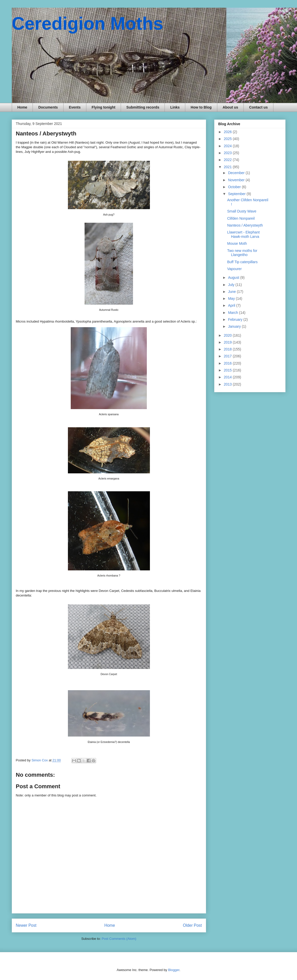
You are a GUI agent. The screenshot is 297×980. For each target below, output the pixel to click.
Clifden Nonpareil (241, 218)
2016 (228, 363)
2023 (228, 153)
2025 (228, 139)
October (235, 187)
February (236, 319)
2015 (228, 370)
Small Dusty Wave (242, 211)
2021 (228, 167)
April (232, 305)
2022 (228, 160)
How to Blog (201, 107)
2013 (228, 384)
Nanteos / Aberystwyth (245, 225)
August (234, 278)
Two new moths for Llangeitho (242, 253)
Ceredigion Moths (88, 24)
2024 (228, 146)
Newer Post (26, 925)
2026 (228, 132)
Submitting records (143, 107)
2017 (228, 356)
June (232, 292)
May (232, 299)
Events (75, 107)
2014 (228, 377)
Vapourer (234, 269)
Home (22, 107)
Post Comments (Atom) (119, 939)
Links (175, 107)
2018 (228, 349)
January (235, 326)
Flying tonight (104, 107)
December (237, 173)
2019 (228, 342)
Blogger (174, 970)
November (237, 180)
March (234, 313)
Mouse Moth (237, 243)
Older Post (192, 925)
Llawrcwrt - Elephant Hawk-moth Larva (243, 234)
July (232, 285)
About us (231, 107)
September (237, 194)
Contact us (258, 107)
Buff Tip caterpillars (242, 262)
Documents (48, 107)
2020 (228, 335)
